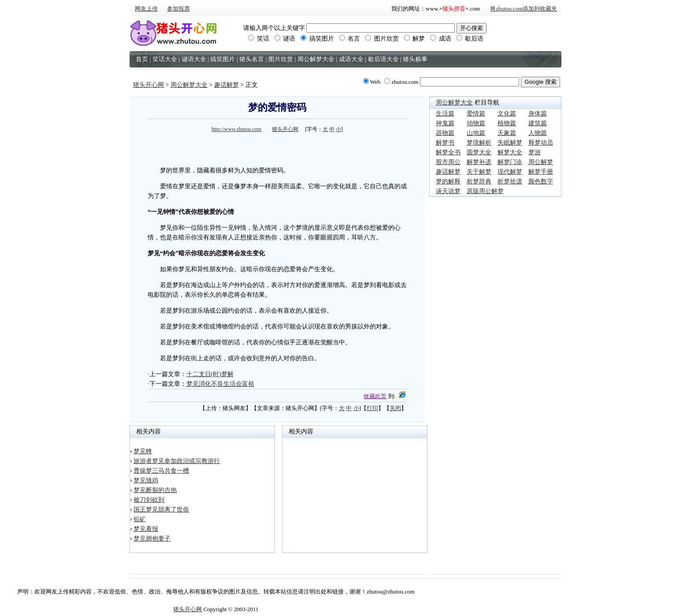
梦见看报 (146, 529)
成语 (441, 39)
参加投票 (178, 9)
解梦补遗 (479, 162)
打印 (372, 408)
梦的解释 (448, 181)
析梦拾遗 (510, 181)
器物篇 (445, 133)
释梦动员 (541, 143)
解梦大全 (510, 152)
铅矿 (140, 519)
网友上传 (146, 9)
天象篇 (507, 133)
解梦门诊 (510, 162)
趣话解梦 (227, 85)
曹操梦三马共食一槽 (161, 471)
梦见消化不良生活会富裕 (220, 384)
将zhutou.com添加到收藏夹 (524, 9)
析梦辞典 (479, 181)
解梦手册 (541, 172)
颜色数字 (541, 181)
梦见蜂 (143, 451)
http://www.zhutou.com (236, 129)
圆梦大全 (479, 152)
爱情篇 (476, 114)
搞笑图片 (317, 39)
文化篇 (507, 114)
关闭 (395, 408)
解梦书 (445, 143)
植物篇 (507, 123)
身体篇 (538, 114)
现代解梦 (510, 172)
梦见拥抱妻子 (152, 539)
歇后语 (470, 39)
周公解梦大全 (189, 85)
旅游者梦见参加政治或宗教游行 (177, 461)
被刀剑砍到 (149, 500)
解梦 (415, 39)
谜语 (285, 39)
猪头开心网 (149, 85)
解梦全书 (448, 152)
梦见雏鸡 (146, 480)
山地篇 (476, 133)
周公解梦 (541, 162)
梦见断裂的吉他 (155, 490)
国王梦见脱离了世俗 (161, 510)
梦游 (535, 152)
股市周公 (448, 162)
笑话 (259, 39)
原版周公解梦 (485, 191)
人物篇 (538, 133)
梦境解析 (479, 143)
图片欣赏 (382, 39)
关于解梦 (479, 172)
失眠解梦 (510, 143)
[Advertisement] (277, 148)
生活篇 (445, 114)
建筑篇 (538, 123)
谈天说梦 (448, 191)
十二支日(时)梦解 (210, 374)
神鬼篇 (445, 123)
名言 (350, 39)
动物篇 (476, 123)
